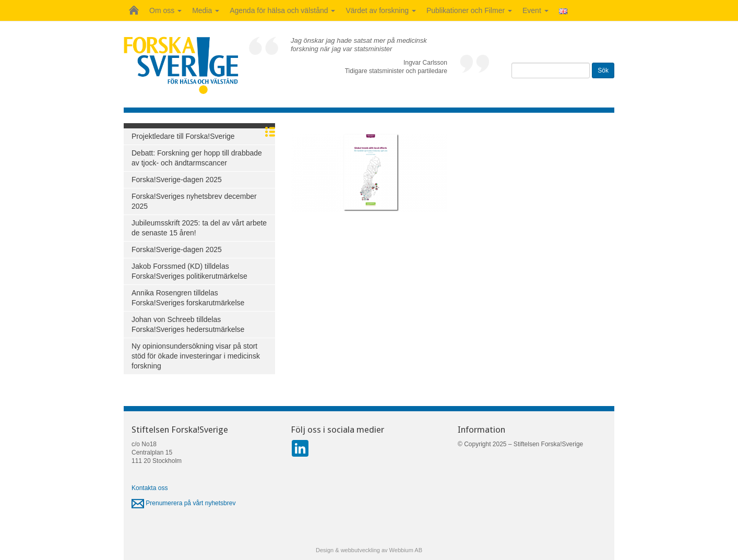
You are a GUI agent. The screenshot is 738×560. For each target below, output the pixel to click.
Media (206, 10)
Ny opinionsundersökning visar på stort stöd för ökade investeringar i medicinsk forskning (196, 356)
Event (535, 10)
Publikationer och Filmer (469, 10)
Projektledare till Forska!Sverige (183, 136)
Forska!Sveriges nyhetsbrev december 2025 (194, 201)
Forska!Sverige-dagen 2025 (177, 180)
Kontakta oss (150, 488)
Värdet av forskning (381, 10)
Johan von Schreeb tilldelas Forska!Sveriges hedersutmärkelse (188, 324)
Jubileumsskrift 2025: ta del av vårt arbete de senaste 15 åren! (199, 228)
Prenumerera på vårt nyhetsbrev (183, 503)
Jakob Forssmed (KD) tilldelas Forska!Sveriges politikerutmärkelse (189, 271)
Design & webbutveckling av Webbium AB (369, 550)
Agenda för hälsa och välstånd (282, 10)
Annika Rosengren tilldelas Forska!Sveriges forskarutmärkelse (188, 298)
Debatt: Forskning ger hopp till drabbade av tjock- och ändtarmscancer (197, 158)
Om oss (165, 10)
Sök (603, 70)
